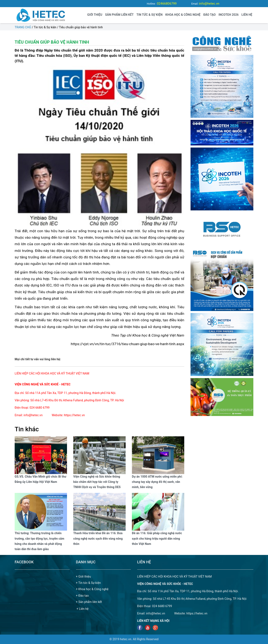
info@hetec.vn (209, 4)
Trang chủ (23, 27)
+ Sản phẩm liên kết (89, 602)
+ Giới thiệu (84, 577)
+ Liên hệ (83, 609)
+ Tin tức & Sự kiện (88, 583)
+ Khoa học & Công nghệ (92, 589)
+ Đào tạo (82, 596)
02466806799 (167, 4)
